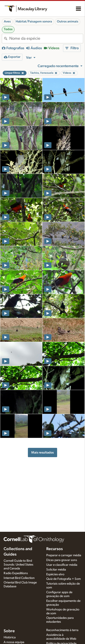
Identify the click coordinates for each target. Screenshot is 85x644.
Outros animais (68, 22)
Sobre (9, 631)
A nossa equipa (14, 642)
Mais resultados (42, 453)
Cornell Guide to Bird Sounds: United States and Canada (18, 565)
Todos (8, 29)
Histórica (10, 637)
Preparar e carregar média (64, 555)
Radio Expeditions (16, 573)
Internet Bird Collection (19, 578)
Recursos (55, 549)
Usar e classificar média (62, 565)
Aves (7, 22)
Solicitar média (56, 570)
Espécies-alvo (55, 574)
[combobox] (46, 39)
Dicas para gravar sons (62, 560)
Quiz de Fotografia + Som (63, 579)
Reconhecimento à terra (62, 630)
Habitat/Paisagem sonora (34, 22)
